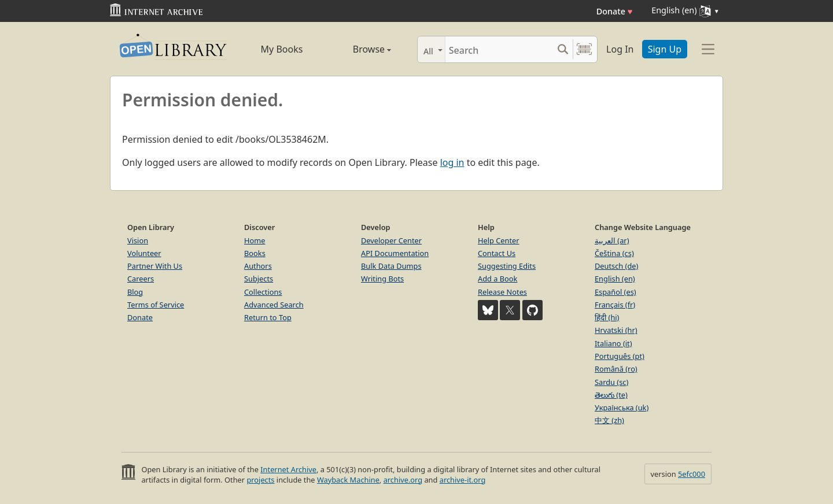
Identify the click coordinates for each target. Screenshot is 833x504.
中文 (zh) (609, 420)
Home (255, 240)
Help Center (499, 240)
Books (255, 253)
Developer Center (391, 240)
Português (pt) (620, 356)
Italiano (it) (613, 343)
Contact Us (497, 253)
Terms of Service (156, 305)
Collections (263, 292)
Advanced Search (274, 305)
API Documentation (395, 253)
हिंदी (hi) (607, 317)
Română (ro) (616, 369)
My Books (282, 49)
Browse (359, 49)
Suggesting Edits (507, 266)
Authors (258, 266)
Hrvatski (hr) (616, 330)
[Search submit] (563, 49)
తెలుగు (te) (611, 395)
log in (452, 162)
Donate (615, 11)
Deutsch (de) (616, 266)
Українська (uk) (622, 407)
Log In (620, 49)
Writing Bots (382, 279)
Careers (141, 279)
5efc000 (692, 474)
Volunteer (144, 253)
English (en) (615, 279)
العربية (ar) (612, 240)
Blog (135, 292)
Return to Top (268, 317)
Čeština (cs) (614, 253)
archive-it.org (463, 480)
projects (260, 480)
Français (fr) (615, 305)
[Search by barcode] (584, 49)
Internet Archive (288, 469)
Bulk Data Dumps (391, 266)
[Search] (499, 49)
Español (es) (615, 292)
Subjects (259, 279)
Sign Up (665, 49)
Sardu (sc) (611, 382)
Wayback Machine (348, 480)
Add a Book (497, 279)
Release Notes (502, 292)
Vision (138, 240)
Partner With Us (155, 266)
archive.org (403, 480)
